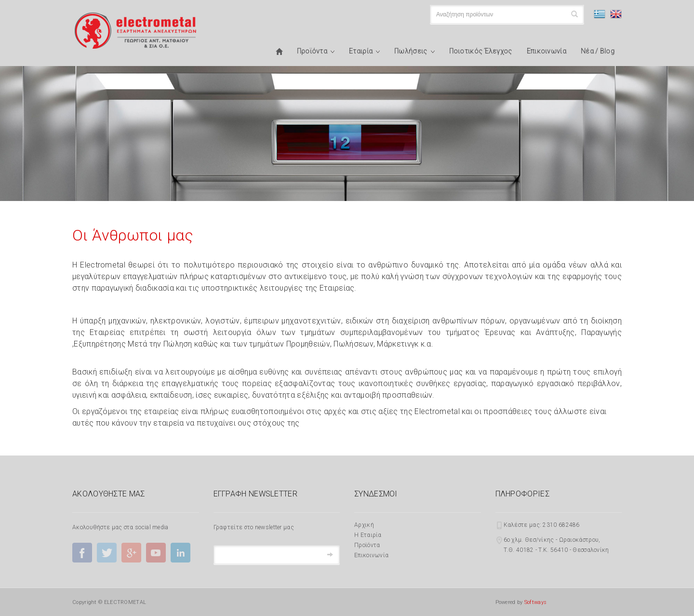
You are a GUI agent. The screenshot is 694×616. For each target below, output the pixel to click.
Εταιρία (361, 51)
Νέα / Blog (598, 51)
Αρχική (364, 525)
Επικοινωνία (547, 51)
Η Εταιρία (368, 535)
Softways (535, 602)
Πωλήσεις (411, 51)
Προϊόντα (312, 51)
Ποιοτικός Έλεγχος (481, 51)
